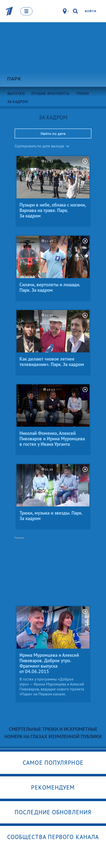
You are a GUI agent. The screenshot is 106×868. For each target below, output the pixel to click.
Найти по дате (53, 133)
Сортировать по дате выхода (39, 146)
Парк (14, 79)
